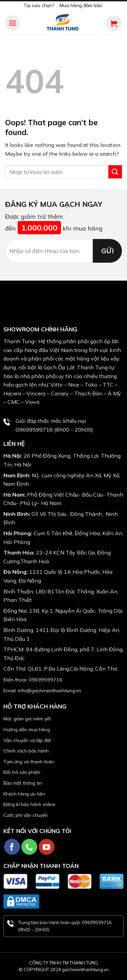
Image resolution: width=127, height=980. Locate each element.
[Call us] (29, 847)
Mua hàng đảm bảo (81, 5)
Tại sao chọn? (39, 5)
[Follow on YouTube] (47, 847)
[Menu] (13, 23)
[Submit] (115, 172)
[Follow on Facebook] (12, 847)
